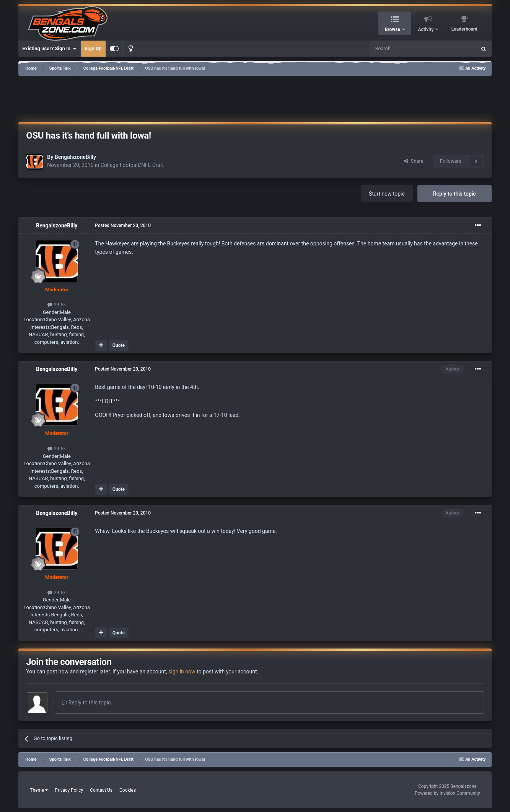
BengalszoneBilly (75, 157)
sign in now (182, 671)
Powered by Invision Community (447, 793)
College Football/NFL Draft (132, 165)
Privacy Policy (69, 790)
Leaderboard (464, 29)
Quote (119, 345)
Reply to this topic (455, 194)
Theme (39, 790)
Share (414, 161)
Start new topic (387, 194)
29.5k (57, 305)
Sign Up (93, 48)
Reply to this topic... (88, 703)
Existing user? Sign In (49, 49)
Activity (426, 29)
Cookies (128, 790)
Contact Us (101, 790)
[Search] (404, 49)
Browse (393, 29)
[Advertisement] (255, 98)
